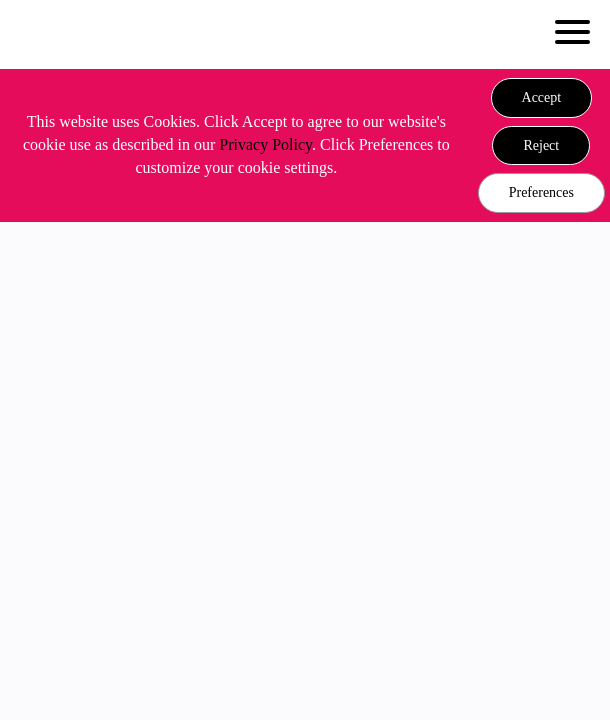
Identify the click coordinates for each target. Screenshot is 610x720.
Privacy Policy (265, 144)
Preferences (541, 192)
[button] (542, 98)
